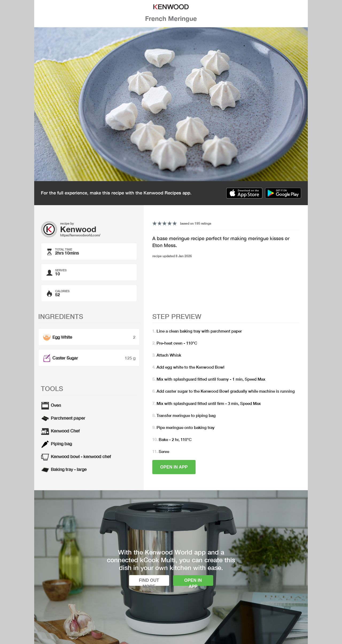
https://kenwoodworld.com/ (80, 235)
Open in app (174, 467)
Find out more (149, 582)
